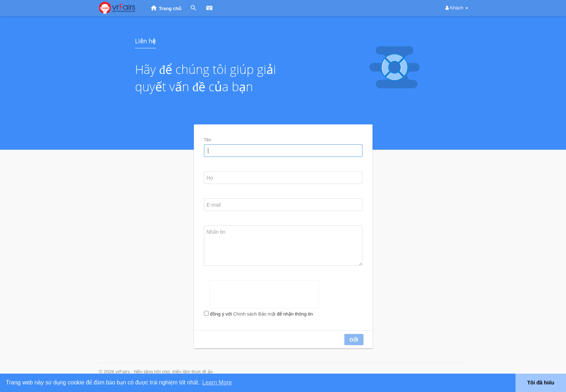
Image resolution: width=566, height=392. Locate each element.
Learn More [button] (217, 382)
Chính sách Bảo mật (254, 314)
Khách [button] (457, 8)
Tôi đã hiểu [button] (541, 383)
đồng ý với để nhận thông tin (261, 314)
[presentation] (264, 294)
